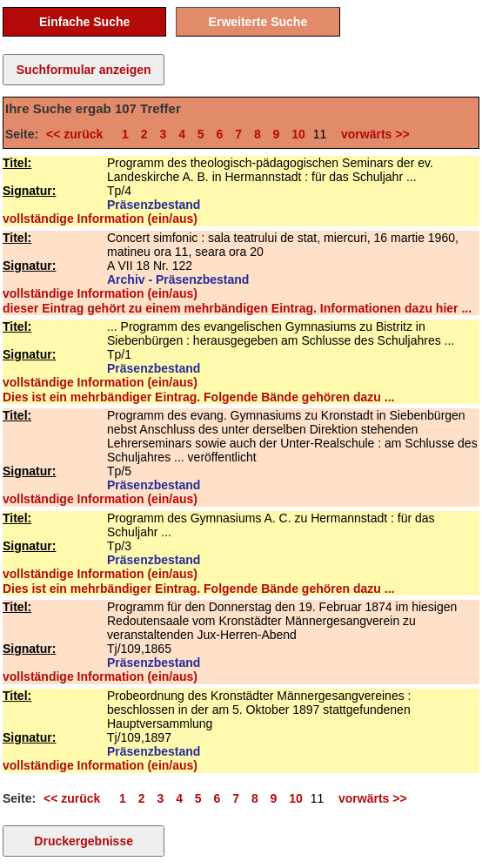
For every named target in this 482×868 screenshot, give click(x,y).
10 (298, 134)
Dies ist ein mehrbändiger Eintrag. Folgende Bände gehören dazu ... (198, 397)
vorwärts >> (372, 134)
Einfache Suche (84, 22)
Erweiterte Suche (258, 22)
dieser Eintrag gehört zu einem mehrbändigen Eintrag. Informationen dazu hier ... (237, 308)
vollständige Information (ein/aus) (100, 219)
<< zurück (78, 134)
